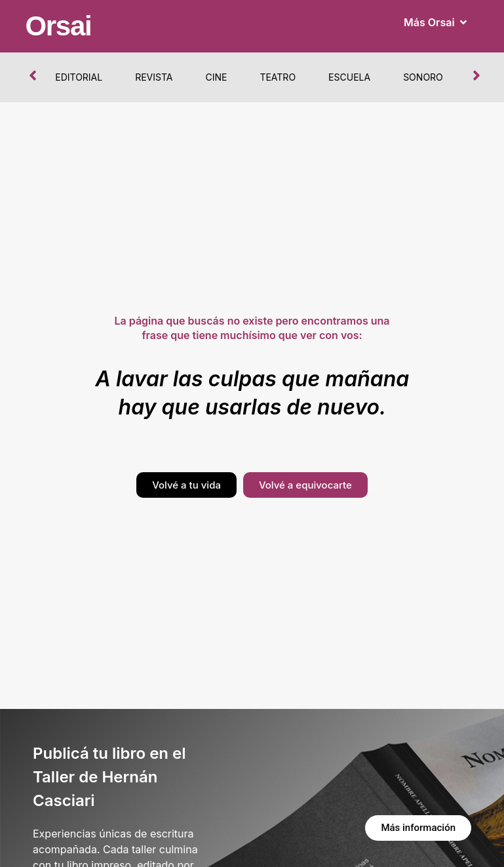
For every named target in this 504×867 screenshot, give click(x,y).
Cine (216, 77)
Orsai (58, 26)
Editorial (79, 77)
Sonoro (423, 77)
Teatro (278, 77)
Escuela (349, 77)
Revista (154, 77)
